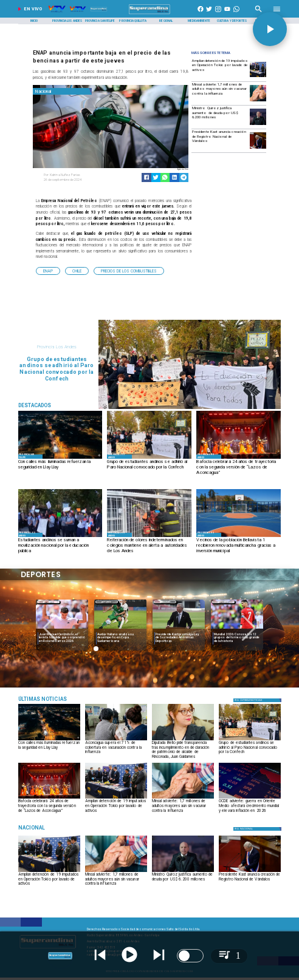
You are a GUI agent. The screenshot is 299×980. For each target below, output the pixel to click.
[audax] (120, 630)
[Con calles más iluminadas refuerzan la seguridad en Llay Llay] (60, 468)
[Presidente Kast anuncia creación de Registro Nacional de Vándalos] (220, 140)
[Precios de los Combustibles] (129, 271)
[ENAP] (48, 271)
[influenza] (258, 101)
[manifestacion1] (60, 537)
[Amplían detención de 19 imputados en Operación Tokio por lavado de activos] (220, 69)
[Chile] (77, 271)
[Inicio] (34, 21)
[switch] (190, 956)
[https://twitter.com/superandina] (209, 14)
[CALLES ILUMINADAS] (60, 458)
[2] (239, 537)
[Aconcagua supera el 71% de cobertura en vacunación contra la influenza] (116, 749)
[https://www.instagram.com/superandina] (218, 14)
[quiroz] (258, 125)
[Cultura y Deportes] (232, 21)
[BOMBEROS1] (149, 537)
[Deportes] (48, 602)
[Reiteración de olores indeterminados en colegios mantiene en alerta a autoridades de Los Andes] (149, 546)
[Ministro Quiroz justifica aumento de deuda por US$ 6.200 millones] (220, 116)
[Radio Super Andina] (259, 14)
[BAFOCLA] (239, 458)
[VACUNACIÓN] (116, 740)
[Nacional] (62, 92)
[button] (48, 271)
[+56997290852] (236, 14)
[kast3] (258, 148)
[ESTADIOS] (179, 630)
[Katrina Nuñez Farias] (75, 175)
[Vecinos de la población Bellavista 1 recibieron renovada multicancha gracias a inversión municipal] (239, 546)
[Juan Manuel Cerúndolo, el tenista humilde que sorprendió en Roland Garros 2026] (62, 637)
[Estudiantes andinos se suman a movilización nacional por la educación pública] (60, 546)
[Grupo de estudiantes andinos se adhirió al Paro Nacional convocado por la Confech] (149, 468)
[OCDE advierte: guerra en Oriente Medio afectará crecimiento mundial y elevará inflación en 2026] (250, 798)
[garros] (62, 630)
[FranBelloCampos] (183, 740)
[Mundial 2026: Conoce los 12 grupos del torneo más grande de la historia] (237, 630)
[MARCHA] (149, 458)
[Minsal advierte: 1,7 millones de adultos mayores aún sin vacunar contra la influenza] (220, 93)
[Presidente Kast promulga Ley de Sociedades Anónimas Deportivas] (179, 637)
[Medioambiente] (199, 21)
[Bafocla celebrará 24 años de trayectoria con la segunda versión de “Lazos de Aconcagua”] (239, 468)
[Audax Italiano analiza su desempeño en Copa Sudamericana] (120, 637)
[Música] (60, 699)
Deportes (48, 602)
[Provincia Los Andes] (67, 21)
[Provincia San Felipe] (100, 21)
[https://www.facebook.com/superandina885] (201, 14)
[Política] (258, 700)
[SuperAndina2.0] (149, 14)
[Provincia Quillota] (133, 21)
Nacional (165, 602)
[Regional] (166, 21)
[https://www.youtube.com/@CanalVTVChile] (227, 14)
